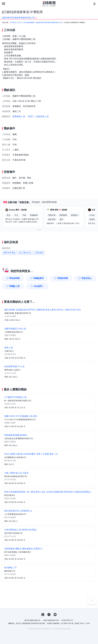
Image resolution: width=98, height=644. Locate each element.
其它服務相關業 (29, 23)
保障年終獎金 (9, 253)
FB (49, 615)
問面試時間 (63, 278)
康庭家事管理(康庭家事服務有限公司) (49, 23)
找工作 (20, 23)
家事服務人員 (19, 116)
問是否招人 (87, 278)
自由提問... (39, 286)
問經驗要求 (39, 278)
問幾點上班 (15, 286)
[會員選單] (94, 4)
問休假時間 (15, 278)
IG (43, 615)
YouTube (55, 615)
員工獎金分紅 (25, 253)
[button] (39, 230)
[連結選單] (4, 4)
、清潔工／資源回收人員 (37, 116)
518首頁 (13, 23)
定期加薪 (39, 253)
